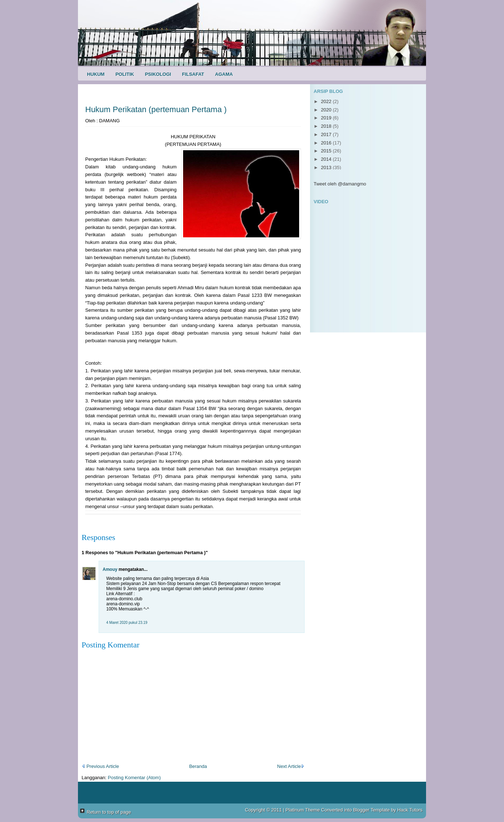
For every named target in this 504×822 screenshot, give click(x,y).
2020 (327, 110)
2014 (327, 159)
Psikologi (158, 74)
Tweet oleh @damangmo (340, 184)
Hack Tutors (410, 810)
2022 (327, 101)
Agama (224, 74)
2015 (327, 151)
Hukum (96, 74)
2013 (327, 167)
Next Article (291, 766)
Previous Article (100, 766)
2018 (327, 126)
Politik (125, 74)
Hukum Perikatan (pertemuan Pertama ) (156, 109)
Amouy (110, 569)
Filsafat (193, 74)
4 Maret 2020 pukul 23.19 (127, 623)
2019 (327, 118)
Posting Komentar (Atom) (134, 778)
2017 (327, 134)
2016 (327, 143)
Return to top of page (109, 812)
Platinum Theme (303, 810)
